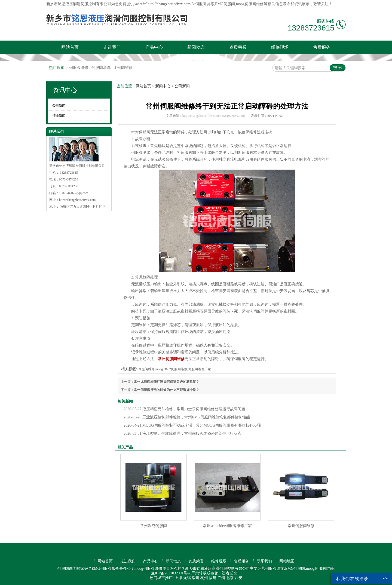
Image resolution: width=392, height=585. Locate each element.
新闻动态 (196, 47)
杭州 (204, 578)
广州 (221, 578)
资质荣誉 (238, 47)
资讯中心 (65, 90)
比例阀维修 (123, 68)
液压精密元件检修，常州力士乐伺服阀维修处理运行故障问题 (184, 409)
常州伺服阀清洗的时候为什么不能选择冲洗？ (167, 390)
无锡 (187, 578)
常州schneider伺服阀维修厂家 (227, 526)
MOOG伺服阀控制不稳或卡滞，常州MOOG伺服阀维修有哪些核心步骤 (192, 425)
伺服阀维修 (79, 68)
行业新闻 (59, 116)
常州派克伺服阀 (154, 526)
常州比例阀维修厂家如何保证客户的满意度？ (167, 382)
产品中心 (154, 47)
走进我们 (112, 47)
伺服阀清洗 (102, 68)
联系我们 (264, 561)
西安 (238, 578)
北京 (230, 578)
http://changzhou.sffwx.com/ (78, 200)
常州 (195, 578)
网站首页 (70, 47)
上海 (178, 578)
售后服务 (322, 47)
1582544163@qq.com (74, 193)
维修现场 (280, 47)
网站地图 (287, 561)
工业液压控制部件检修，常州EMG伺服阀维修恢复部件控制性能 (187, 417)
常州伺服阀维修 (301, 526)
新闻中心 (163, 86)
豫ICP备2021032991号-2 (171, 573)
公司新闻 (59, 106)
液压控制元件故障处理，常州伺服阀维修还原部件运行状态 (183, 434)
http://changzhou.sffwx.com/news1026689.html (214, 116)
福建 (213, 578)
